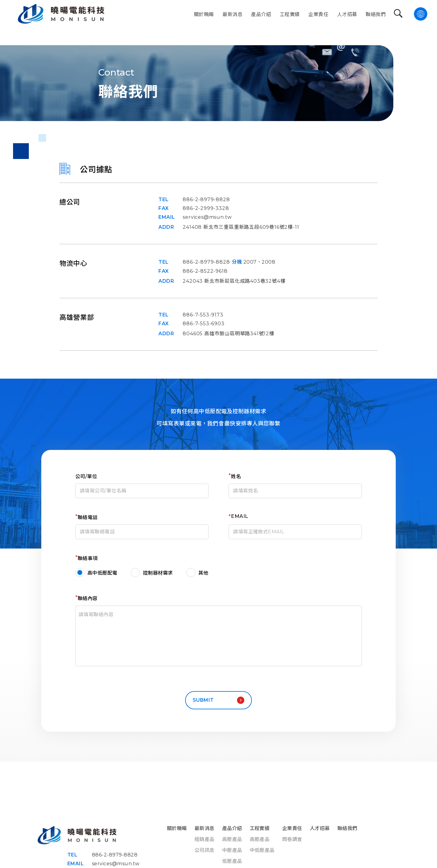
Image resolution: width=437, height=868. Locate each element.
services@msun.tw (207, 217)
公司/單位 (86, 476)
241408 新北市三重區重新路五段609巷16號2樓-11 (241, 227)
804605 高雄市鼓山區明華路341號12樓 (228, 334)
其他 (203, 573)
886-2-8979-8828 (206, 199)
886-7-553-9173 (203, 315)
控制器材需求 (158, 573)
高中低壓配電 (102, 573)
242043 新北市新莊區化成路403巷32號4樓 (234, 281)
